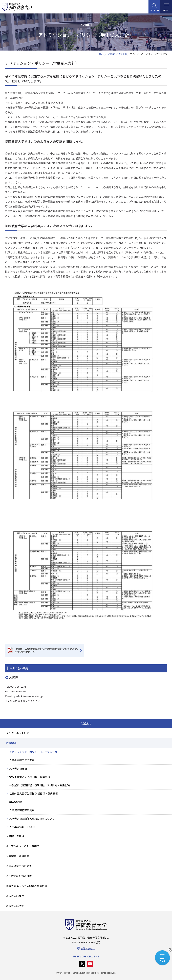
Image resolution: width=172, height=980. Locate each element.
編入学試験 (16, 802)
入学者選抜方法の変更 (22, 760)
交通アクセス (88, 949)
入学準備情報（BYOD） (23, 827)
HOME (101, 54)
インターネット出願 (18, 733)
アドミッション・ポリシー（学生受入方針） (34, 752)
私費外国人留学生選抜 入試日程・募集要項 (33, 793)
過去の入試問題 (15, 896)
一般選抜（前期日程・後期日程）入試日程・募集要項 (39, 785)
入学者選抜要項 (18, 769)
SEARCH (154, 10)
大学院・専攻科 (15, 836)
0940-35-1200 (85, 942)
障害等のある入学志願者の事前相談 (27, 886)
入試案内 (111, 54)
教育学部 (123, 54)
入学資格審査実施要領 (22, 810)
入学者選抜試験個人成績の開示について (32, 819)
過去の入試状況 (15, 906)
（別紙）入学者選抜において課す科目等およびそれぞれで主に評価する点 (46, 650)
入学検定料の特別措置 (19, 876)
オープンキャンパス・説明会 (23, 846)
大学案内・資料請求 (18, 856)
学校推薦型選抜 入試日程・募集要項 (30, 777)
